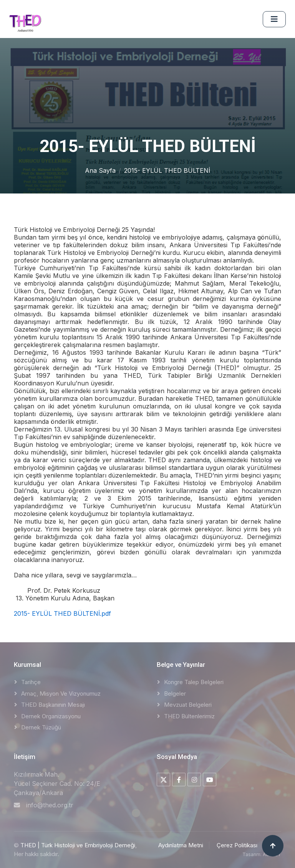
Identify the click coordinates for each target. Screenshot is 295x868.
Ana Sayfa (100, 170)
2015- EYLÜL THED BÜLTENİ (167, 170)
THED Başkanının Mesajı (53, 705)
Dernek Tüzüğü (41, 727)
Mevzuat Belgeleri (188, 705)
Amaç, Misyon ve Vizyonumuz (61, 694)
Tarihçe (31, 682)
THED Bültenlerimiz (189, 716)
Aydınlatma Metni (181, 845)
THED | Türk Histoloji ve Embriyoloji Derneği (78, 845)
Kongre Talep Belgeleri (194, 682)
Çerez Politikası (237, 845)
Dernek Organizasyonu (51, 716)
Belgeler (175, 694)
